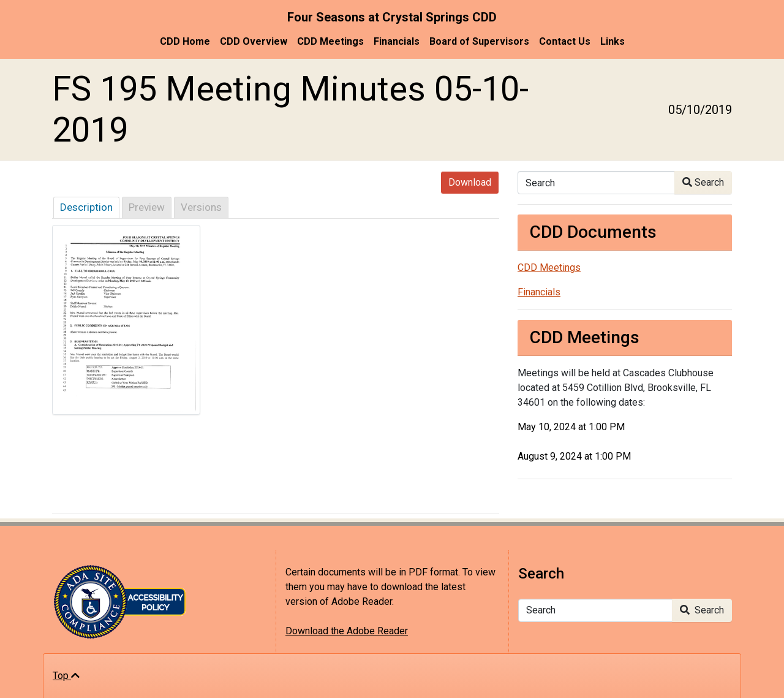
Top (66, 676)
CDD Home (185, 41)
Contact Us (565, 41)
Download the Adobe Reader (347, 631)
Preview (147, 207)
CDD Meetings (330, 41)
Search (703, 182)
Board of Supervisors (479, 41)
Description (86, 207)
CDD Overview (254, 41)
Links (612, 41)
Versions (201, 207)
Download (470, 182)
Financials (397, 41)
